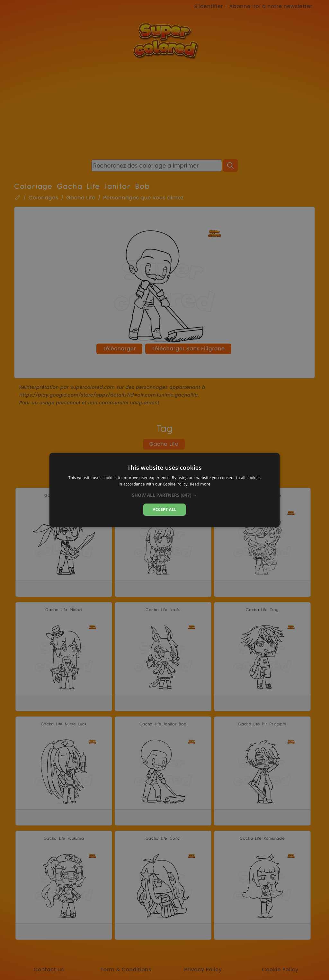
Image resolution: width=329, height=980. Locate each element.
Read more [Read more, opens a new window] (200, 484)
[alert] (164, 490)
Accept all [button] (164, 509)
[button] (165, 495)
